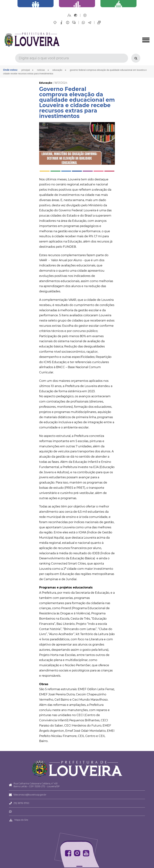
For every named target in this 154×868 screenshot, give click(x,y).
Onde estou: (10, 70)
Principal (26, 70)
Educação (57, 70)
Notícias (41, 70)
